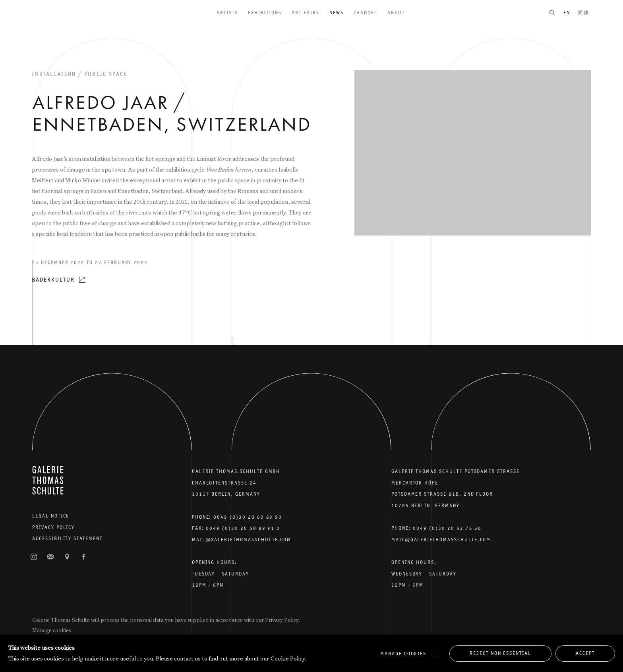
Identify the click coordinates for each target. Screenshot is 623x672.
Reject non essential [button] (500, 653)
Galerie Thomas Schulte (48, 24)
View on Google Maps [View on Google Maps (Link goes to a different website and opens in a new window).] (67, 557)
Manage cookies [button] (52, 630)
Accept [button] (585, 653)
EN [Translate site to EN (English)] (567, 13)
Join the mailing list (50, 557)
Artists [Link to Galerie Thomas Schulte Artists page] (227, 13)
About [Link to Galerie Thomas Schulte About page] (396, 13)
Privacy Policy (53, 527)
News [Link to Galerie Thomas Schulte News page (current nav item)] (337, 13)
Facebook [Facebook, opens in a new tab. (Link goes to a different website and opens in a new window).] (84, 557)
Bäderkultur (53, 279)
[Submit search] (556, 13)
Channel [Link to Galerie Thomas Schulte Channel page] (366, 13)
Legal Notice (51, 516)
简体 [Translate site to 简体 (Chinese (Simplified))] (584, 13)
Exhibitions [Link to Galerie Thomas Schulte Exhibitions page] (265, 13)
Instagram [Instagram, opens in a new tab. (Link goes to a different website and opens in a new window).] (34, 557)
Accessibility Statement (67, 538)
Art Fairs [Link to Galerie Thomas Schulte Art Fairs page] (306, 13)
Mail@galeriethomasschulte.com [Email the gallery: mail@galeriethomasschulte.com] (242, 540)
